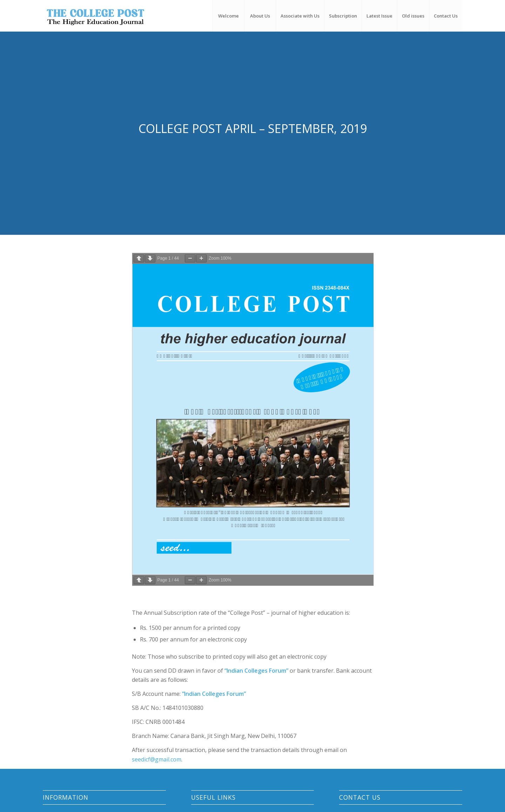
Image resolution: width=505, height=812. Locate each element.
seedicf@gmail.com (157, 759)
